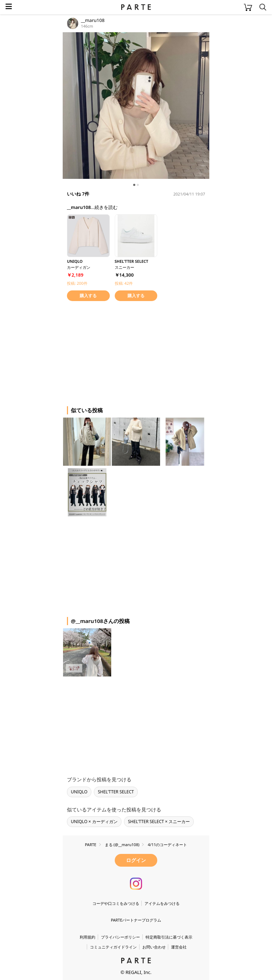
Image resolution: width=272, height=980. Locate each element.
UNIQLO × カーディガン (94, 822)
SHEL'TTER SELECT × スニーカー (159, 822)
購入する (88, 296)
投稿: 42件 (124, 283)
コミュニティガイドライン (113, 947)
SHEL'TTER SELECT (116, 792)
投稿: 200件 (77, 283)
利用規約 (87, 937)
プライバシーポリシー (120, 937)
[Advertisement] (119, 352)
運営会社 (179, 947)
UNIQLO (79, 792)
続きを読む (106, 207)
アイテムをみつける (162, 903)
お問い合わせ (154, 947)
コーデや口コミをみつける (116, 903)
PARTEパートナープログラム (136, 920)
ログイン (136, 860)
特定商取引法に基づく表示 (169, 937)
